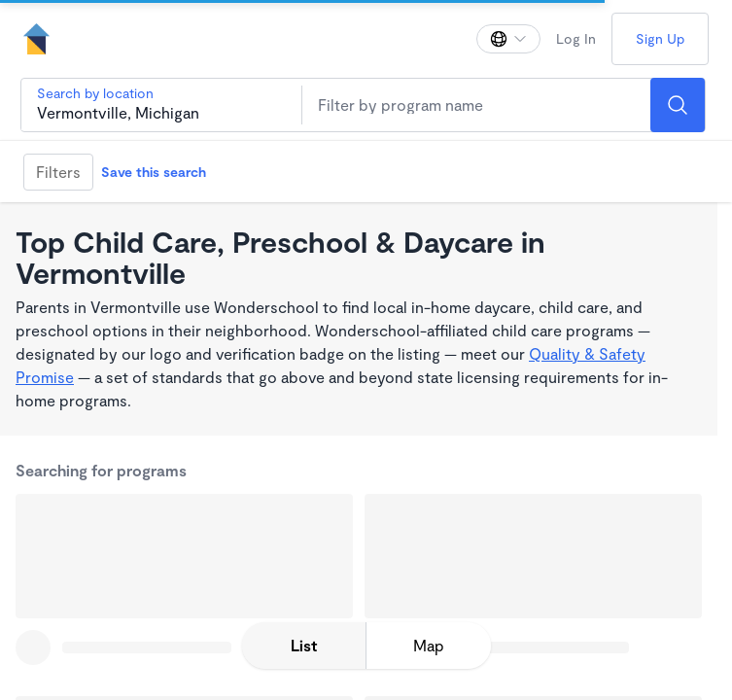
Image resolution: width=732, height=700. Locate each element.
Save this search (154, 172)
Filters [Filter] (58, 172)
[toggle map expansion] (429, 646)
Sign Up (660, 38)
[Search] (678, 105)
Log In (576, 38)
